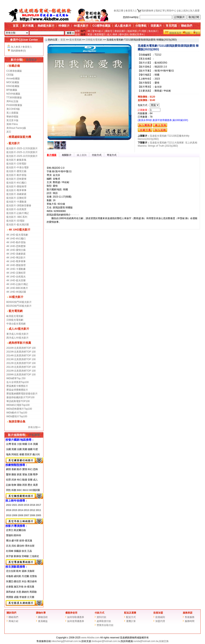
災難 (30, 475)
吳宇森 (10, 556)
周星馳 (33, 592)
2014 (21, 510)
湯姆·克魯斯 (28, 571)
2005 (39, 515)
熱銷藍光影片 (46, 26)
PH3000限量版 (14, 105)
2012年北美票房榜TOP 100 (21, 363)
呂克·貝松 (11, 546)
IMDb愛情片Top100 (17, 416)
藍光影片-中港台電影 (18, 167)
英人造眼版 (12, 113)
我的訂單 (160, 11)
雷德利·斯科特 (14, 535)
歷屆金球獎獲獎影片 (17, 390)
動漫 (25, 480)
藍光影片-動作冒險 (16, 175)
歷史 (30, 485)
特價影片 (64, 26)
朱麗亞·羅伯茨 (14, 582)
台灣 (8, 444)
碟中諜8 (124, 34)
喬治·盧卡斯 (12, 541)
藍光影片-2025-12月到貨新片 (22, 148)
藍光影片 (14, 143)
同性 (8, 490)
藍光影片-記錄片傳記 (18, 213)
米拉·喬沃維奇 (29, 582)
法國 (8, 449)
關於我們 (11, 613)
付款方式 (99, 613)
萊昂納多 (11, 592)
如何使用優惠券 (76, 621)
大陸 (19, 444)
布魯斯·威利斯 (14, 576)
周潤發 (10, 597)
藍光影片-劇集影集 (16, 160)
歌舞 (14, 485)
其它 (9, 132)
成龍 (16, 597)
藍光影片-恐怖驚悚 (16, 179)
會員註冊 (119, 11)
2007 (27, 515)
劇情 (8, 469)
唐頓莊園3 (120, 31)
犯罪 (8, 480)
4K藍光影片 (81, 26)
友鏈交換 (164, 641)
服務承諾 (188, 613)
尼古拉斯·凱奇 (14, 571)
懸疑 (14, 475)
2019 (27, 505)
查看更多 (30, 60)
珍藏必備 (14, 66)
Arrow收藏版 (13, 79)
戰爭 (35, 475)
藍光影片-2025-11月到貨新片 (22, 152)
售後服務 (190, 617)
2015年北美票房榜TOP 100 (21, 352)
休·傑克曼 (29, 587)
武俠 (14, 480)
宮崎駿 (25, 556)
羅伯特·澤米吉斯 (26, 546)
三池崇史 (34, 556)
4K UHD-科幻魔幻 (16, 239)
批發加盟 (158, 613)
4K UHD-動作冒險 (16, 242)
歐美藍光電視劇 (15, 316)
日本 (30, 444)
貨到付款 (101, 617)
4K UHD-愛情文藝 (16, 250)
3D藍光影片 (16, 297)
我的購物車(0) (18, 51)
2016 (9, 510)
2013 (27, 510)
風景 (35, 485)
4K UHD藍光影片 (19, 230)
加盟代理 (160, 621)
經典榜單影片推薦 (20, 343)
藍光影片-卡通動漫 (16, 202)
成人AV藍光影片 (19, 329)
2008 (21, 515)
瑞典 (8, 455)
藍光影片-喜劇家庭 (16, 194)
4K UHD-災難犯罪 (16, 273)
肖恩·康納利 (23, 592)
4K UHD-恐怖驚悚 (16, 246)
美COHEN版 (13, 109)
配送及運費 (130, 613)
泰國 (22, 455)
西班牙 (28, 455)
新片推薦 (28, 26)
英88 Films (12, 124)
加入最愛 (195, 11)
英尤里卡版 (12, 120)
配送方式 (131, 617)
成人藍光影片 (123, 26)
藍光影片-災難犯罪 (16, 198)
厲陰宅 (109, 31)
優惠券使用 (71, 613)
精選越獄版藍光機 (20, 137)
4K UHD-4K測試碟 (16, 292)
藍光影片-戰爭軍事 (16, 190)
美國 (35, 444)
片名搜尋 (33, 435)
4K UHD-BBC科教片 (17, 288)
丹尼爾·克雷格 (29, 576)
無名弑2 (153, 31)
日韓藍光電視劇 (15, 320)
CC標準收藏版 (101, 26)
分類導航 (141, 26)
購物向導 (41, 613)
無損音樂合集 (17, 421)
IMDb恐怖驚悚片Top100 (19, 409)
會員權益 (43, 621)
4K (89, 31)
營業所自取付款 (105, 625)
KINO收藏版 (13, 86)
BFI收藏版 (12, 90)
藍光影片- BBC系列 (17, 217)
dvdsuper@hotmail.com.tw (106, 641)
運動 (19, 485)
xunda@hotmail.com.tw (146, 641)
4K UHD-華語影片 (16, 258)
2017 (39, 505)
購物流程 (43, 617)
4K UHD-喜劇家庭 (16, 254)
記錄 (8, 485)
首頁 (16, 26)
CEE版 (10, 75)
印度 (35, 449)
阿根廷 (15, 455)
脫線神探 (132, 31)
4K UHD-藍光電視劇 (17, 235)
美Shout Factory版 (16, 128)
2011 (39, 510)
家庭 (19, 475)
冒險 (25, 475)
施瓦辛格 (19, 587)
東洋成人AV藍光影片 (18, 334)
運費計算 (131, 621)
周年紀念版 (12, 101)
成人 (35, 480)
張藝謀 (17, 551)
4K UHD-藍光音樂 (16, 280)
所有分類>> (34, 427)
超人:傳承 (112, 34)
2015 (14, 510)
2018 (33, 505)
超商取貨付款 (104, 621)
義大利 (36, 455)
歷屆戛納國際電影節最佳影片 (22, 394)
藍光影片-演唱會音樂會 (19, 206)
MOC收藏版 (13, 82)
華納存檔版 (12, 117)
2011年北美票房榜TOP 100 (21, 367)
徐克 (24, 551)
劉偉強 (17, 556)
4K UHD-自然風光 (16, 277)
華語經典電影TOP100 (18, 401)
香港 (14, 444)
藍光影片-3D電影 (16, 221)
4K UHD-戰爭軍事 (16, 261)
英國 (14, 449)
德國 (30, 449)
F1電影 (143, 31)
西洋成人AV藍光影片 (18, 338)
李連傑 (23, 597)
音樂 (30, 480)
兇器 (90, 34)
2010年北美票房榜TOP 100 (21, 371)
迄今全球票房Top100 (18, 382)
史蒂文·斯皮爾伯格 (16, 530)
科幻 (30, 469)
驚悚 (8, 475)
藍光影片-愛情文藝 (16, 171)
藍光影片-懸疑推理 (16, 186)
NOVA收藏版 (13, 94)
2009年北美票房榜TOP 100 (21, 375)
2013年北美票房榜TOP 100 (21, 359)
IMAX (26, 490)
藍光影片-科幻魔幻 (16, 183)
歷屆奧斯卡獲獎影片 (17, 386)
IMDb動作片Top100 (17, 413)
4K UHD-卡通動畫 (16, 269)
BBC (19, 490)
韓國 (25, 444)
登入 (198, 33)
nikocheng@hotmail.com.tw (66, 641)
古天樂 (31, 597)
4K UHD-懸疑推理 (16, 265)
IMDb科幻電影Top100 (18, 405)
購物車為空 (175, 33)
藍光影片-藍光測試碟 (18, 225)
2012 (33, 510)
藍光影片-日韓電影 (16, 164)
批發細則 (160, 617)
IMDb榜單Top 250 (16, 378)
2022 (9, 505)
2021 (15, 505)
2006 (33, 515)
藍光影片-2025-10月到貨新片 (22, 156)
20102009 (12, 515)
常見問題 (171, 26)
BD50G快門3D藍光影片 (19, 302)
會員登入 (130, 11)
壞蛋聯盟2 (100, 34)
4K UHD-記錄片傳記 (17, 284)
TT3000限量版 (14, 98)
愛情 (25, 469)
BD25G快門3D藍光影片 (19, 306)
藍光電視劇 (16, 311)
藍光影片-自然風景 (16, 209)
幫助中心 (172, 11)
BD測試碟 (35, 490)
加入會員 (16, 47)
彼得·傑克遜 (26, 541)
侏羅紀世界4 (136, 34)
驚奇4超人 (98, 31)
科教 (14, 490)
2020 (21, 505)
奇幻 (19, 480)
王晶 (29, 551)
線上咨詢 (183, 11)
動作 (19, 469)
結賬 (188, 33)
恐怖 (35, 469)
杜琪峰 (10, 551)
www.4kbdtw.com (90, 638)
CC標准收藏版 (14, 71)
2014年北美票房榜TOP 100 (21, 356)
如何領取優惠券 (76, 617)
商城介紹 (13, 621)
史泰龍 (10, 587)
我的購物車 (145, 11)
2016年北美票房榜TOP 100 (21, 348)
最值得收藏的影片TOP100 (20, 397)
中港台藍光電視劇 (16, 324)
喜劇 (14, 469)
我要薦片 (156, 26)
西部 (25, 485)
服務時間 (190, 621)
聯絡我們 (187, 26)
